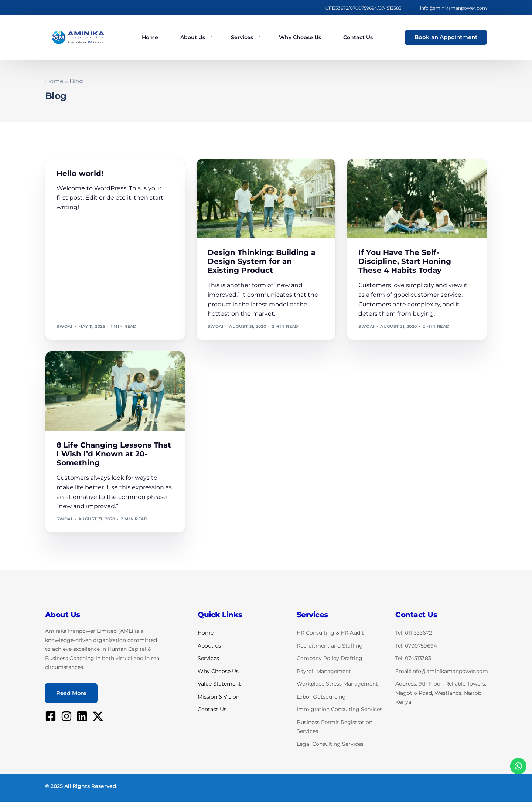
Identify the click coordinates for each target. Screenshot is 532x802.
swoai (64, 326)
